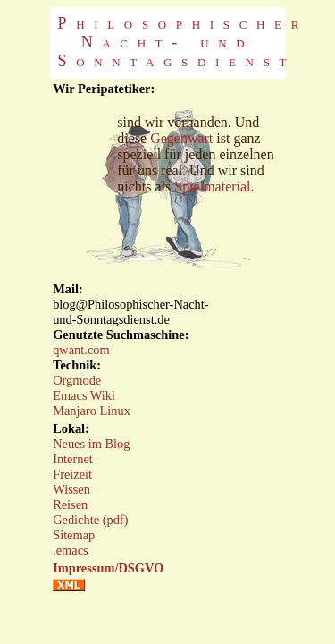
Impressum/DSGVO (108, 568)
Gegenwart (181, 138)
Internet (73, 459)
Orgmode (77, 380)
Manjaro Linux (92, 411)
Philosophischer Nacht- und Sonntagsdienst (184, 42)
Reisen (70, 504)
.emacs (71, 550)
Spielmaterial (212, 186)
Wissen (71, 489)
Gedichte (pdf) (90, 520)
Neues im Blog (91, 444)
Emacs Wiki (84, 395)
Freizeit (72, 474)
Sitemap (74, 535)
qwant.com (81, 350)
